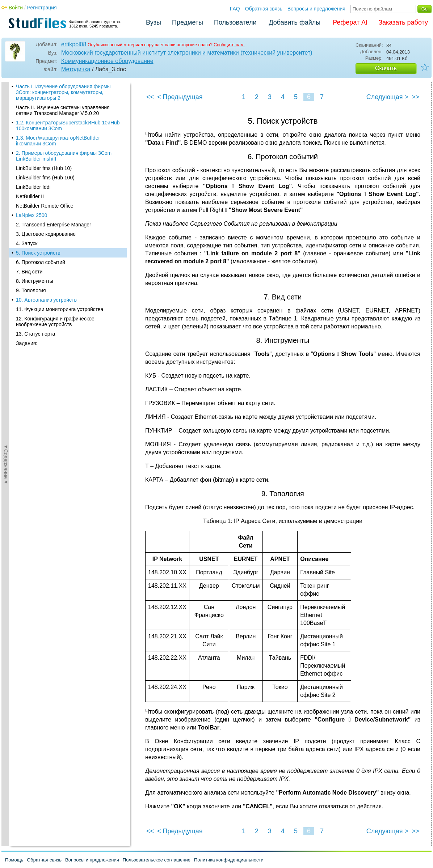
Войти (16, 8)
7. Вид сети (29, 259)
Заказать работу (403, 22)
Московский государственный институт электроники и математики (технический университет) (187, 53)
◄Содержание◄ (6, 208)
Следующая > (387, 97)
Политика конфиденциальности (229, 860)
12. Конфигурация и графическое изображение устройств (55, 309)
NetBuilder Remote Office (45, 193)
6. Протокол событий (41, 249)
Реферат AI (350, 22)
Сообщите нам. (229, 45)
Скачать (386, 68)
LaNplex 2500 (31, 202)
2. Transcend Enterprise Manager (54, 212)
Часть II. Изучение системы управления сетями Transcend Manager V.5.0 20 (63, 97)
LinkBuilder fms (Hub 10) (44, 155)
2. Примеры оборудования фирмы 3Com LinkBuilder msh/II (64, 143)
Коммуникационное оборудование (107, 61)
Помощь (14, 860)
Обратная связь (264, 9)
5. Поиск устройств (38, 240)
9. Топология (31, 277)
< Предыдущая (180, 97)
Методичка (76, 69)
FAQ (235, 9)
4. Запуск (27, 230)
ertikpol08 (74, 44)
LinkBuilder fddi (33, 174)
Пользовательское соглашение (157, 860)
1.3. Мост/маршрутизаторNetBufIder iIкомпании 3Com (58, 128)
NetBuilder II (30, 183)
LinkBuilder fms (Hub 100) (45, 165)
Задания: (27, 330)
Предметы (188, 22)
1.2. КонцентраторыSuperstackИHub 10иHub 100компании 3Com (68, 112)
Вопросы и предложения (316, 9)
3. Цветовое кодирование (46, 221)
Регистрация (42, 8)
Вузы (154, 22)
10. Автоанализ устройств (46, 287)
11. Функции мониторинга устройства (60, 296)
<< (150, 97)
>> (415, 97)
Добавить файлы (295, 22)
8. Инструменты (35, 268)
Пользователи (235, 22)
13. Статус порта (35, 321)
